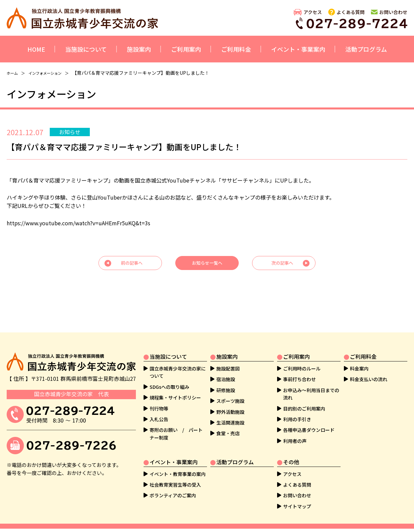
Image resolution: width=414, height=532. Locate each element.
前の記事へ (132, 265)
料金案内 (359, 359)
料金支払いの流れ (369, 370)
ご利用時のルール (302, 359)
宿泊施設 (226, 370)
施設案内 (139, 49)
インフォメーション (52, 73)
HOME (36, 49)
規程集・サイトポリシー (175, 388)
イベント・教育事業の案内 (178, 465)
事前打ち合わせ (299, 370)
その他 (291, 453)
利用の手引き (297, 410)
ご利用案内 (186, 49)
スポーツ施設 (230, 391)
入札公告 (159, 410)
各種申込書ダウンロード (309, 421)
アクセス (313, 12)
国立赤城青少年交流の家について (178, 363)
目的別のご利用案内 (304, 399)
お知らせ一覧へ (207, 265)
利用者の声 (295, 432)
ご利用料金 (236, 49)
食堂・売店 (228, 424)
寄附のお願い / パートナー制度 (176, 425)
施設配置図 (228, 359)
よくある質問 (351, 12)
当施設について (86, 49)
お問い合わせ (393, 12)
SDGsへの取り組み (169, 377)
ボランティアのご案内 (173, 486)
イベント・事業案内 (298, 49)
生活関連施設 (230, 413)
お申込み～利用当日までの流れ (311, 384)
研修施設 (226, 381)
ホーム (14, 73)
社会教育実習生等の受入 (175, 475)
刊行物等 (159, 399)
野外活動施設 (230, 403)
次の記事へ (282, 265)
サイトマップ (297, 497)
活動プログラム (366, 49)
